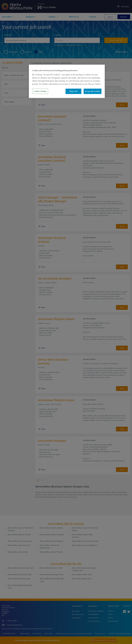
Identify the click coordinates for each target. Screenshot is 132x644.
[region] (67, 81)
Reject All (73, 91)
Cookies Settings (40, 91)
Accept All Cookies (93, 91)
